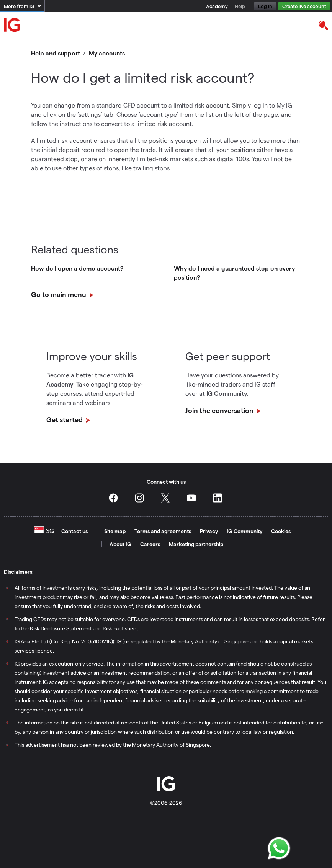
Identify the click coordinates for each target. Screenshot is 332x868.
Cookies (281, 531)
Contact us (74, 531)
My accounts (107, 53)
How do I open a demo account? (77, 268)
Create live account (304, 6)
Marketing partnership (196, 544)
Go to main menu (59, 294)
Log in (265, 6)
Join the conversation (220, 410)
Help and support (56, 53)
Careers (150, 544)
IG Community (245, 531)
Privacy (209, 531)
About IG (120, 544)
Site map (115, 531)
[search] (323, 25)
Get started (65, 419)
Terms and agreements (163, 531)
